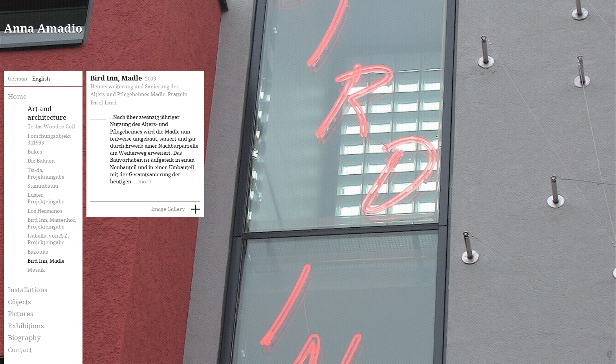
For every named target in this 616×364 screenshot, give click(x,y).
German (17, 79)
